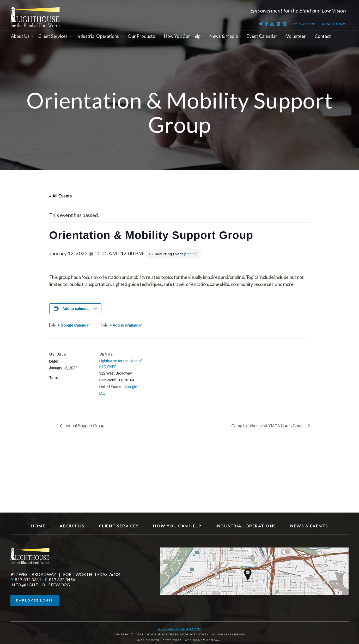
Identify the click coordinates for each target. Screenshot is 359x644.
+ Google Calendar (74, 325)
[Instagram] (285, 24)
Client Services (53, 36)
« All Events (61, 196)
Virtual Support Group (84, 426)
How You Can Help (182, 36)
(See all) (191, 254)
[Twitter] (261, 24)
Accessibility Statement (180, 629)
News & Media (224, 36)
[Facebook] (267, 24)
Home (38, 526)
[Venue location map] (177, 375)
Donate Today (334, 24)
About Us (20, 36)
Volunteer (296, 36)
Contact (323, 36)
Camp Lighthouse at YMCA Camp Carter (268, 426)
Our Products (141, 36)
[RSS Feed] (279, 24)
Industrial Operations (98, 36)
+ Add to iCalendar (126, 325)
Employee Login (35, 600)
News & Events (309, 526)
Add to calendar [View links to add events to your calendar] (76, 309)
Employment (304, 24)
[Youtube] (272, 24)
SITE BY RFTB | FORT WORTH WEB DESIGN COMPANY (180, 640)
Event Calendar (262, 36)
